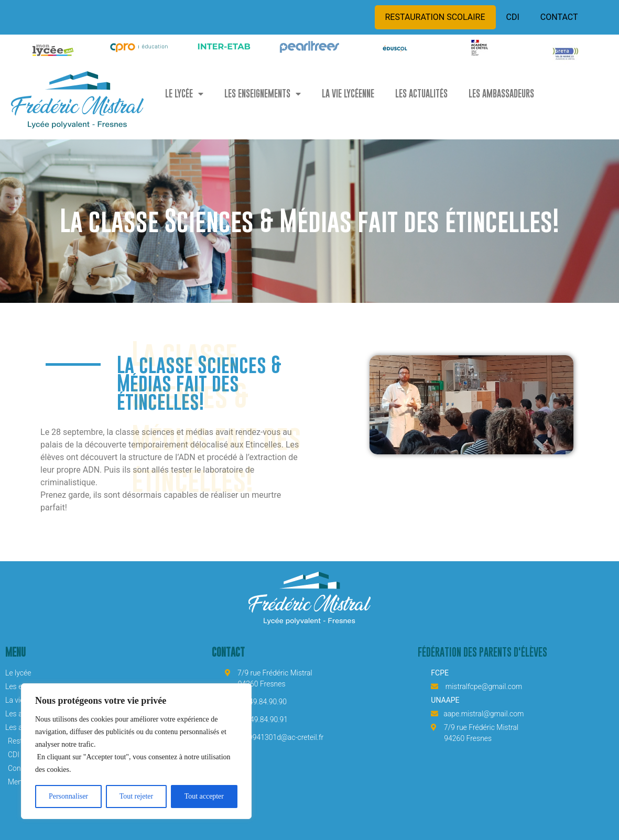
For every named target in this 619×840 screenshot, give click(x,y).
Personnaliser (68, 796)
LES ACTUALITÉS (421, 94)
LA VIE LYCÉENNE (348, 94)
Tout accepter (204, 796)
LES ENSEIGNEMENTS (263, 94)
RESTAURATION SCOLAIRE (435, 17)
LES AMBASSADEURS (501, 94)
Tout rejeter (137, 796)
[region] (136, 751)
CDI (513, 17)
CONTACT (559, 17)
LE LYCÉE (184, 94)
